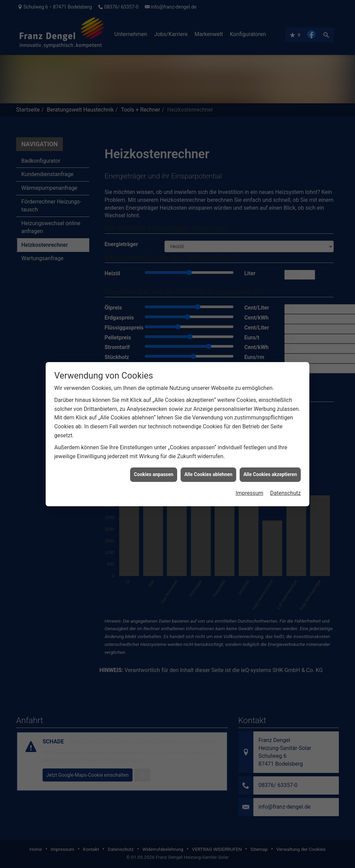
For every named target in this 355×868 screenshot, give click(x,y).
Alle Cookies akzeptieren (270, 262)
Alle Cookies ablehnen (208, 262)
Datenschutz (285, 281)
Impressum (249, 281)
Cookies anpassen (154, 262)
